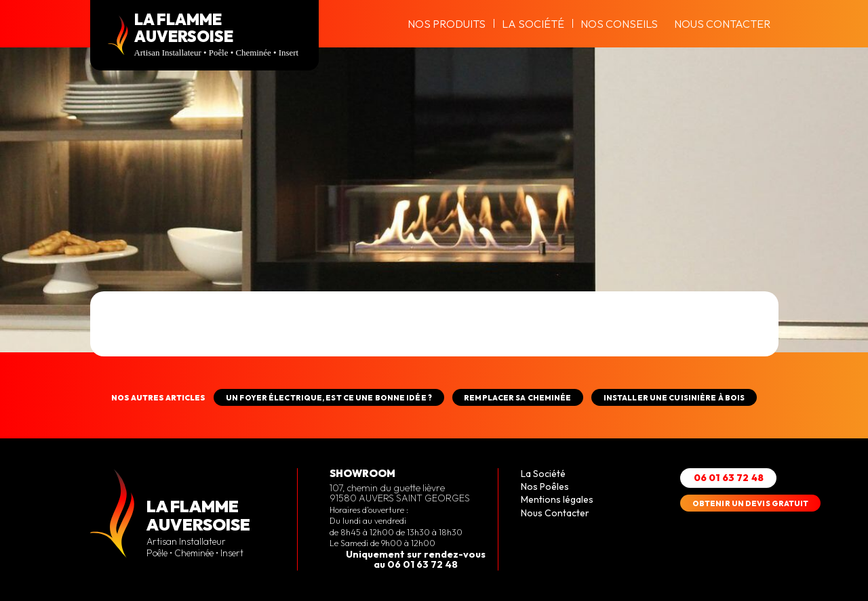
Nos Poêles (545, 486)
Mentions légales (557, 499)
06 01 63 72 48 (729, 478)
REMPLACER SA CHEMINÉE (517, 398)
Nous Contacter (722, 24)
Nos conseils (619, 24)
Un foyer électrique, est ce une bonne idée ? (329, 398)
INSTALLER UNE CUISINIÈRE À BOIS (674, 398)
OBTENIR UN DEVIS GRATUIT (751, 503)
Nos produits (447, 24)
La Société (533, 24)
